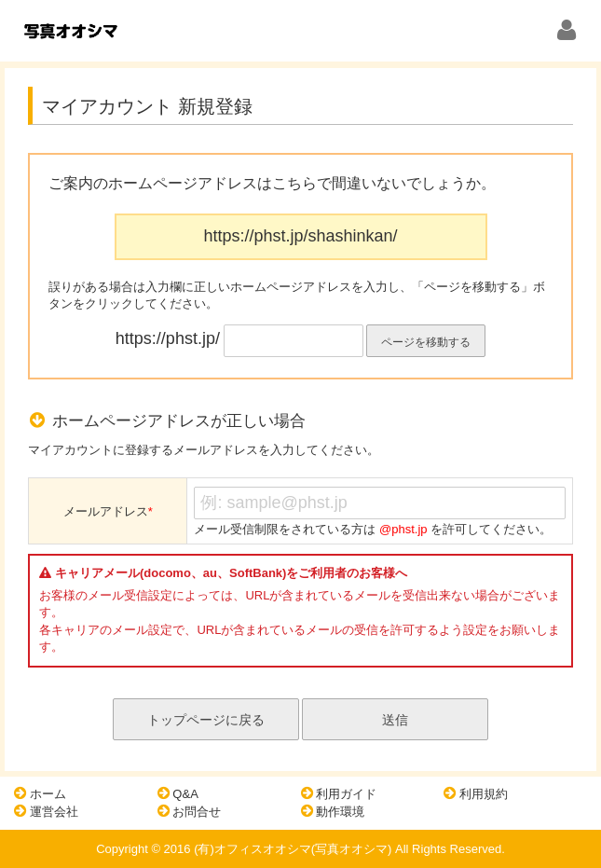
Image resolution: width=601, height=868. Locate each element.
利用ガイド (339, 793)
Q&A (178, 793)
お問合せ (190, 811)
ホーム (40, 793)
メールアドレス (108, 511)
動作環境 (333, 811)
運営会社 (46, 811)
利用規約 (476, 793)
